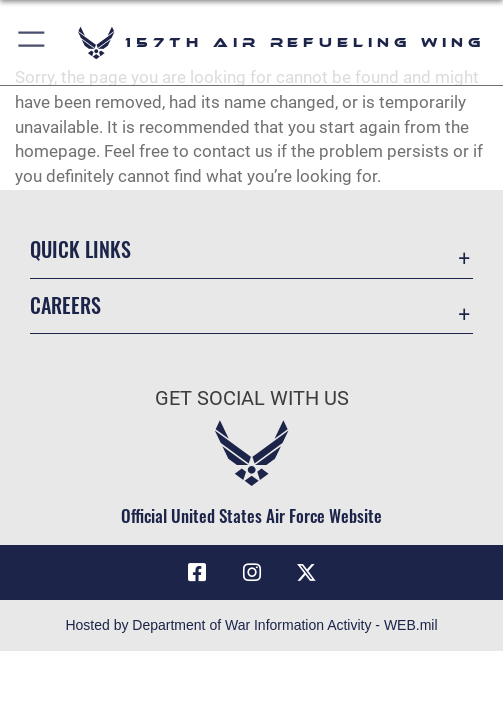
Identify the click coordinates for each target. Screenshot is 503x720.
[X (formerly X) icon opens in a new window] (306, 573)
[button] (32, 42)
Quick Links (80, 249)
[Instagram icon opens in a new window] (252, 573)
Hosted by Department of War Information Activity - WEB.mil (251, 625)
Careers (65, 305)
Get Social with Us (252, 398)
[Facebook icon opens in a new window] (197, 573)
